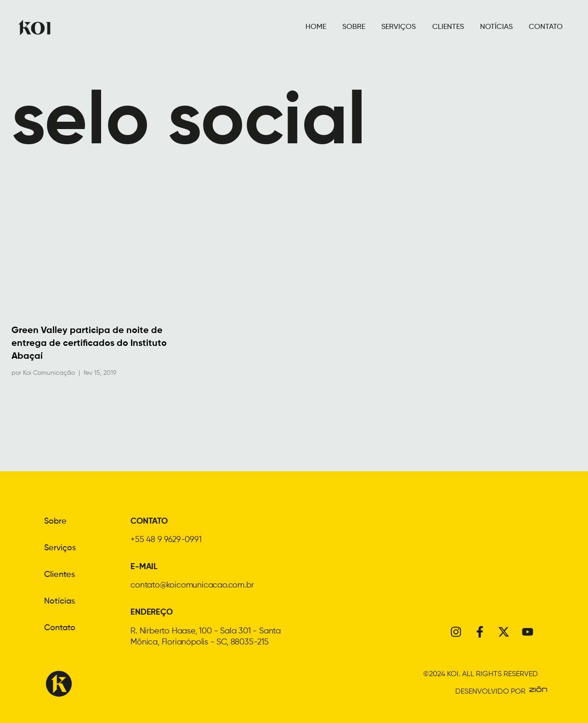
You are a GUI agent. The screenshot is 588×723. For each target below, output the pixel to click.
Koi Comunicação (49, 373)
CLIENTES (448, 27)
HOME (316, 27)
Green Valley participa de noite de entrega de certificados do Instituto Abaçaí (89, 344)
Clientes (59, 575)
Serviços (60, 548)
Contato (60, 628)
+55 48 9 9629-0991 (166, 540)
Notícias (59, 601)
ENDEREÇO (151, 612)
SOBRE (354, 27)
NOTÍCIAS (496, 27)
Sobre (55, 521)
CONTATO (546, 27)
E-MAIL (144, 567)
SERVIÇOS (399, 27)
